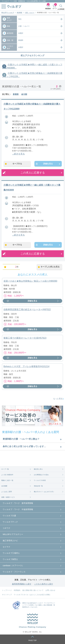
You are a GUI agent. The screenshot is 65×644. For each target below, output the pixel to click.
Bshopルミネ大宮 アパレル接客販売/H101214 (26, 366)
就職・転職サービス (8, 497)
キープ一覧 (5, 469)
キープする (17, 164)
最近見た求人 (38, 469)
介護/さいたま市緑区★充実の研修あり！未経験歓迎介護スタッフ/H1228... (32, 75)
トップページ (7, 590)
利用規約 (17, 590)
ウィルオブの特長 (40, 480)
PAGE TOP (32, 640)
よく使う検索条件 (7, 475)
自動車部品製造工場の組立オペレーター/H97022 (27, 309)
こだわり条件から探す (44, 584)
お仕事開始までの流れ (41, 475)
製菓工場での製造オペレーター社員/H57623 (25, 338)
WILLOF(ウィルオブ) (8, 13)
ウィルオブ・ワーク (8, 1)
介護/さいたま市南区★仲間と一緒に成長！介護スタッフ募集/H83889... (32, 66)
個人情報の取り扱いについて (33, 590)
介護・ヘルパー (30, 13)
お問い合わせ (50, 590)
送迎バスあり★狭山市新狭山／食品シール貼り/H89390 (30, 281)
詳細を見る (48, 164)
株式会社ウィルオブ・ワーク (39, 603)
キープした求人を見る (50, 267)
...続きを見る (18, 154)
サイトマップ (7, 595)
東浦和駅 (19, 13)
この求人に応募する (33, 173)
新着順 (16, 94)
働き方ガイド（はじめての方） (44, 492)
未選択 (21, 33)
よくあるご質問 (7, 492)
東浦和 (21, 40)
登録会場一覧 (38, 486)
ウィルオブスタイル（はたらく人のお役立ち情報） (32, 595)
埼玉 (20, 19)
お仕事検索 (61, 9)
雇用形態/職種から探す (22, 584)
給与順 (24, 94)
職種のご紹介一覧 (7, 480)
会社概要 (4, 486)
